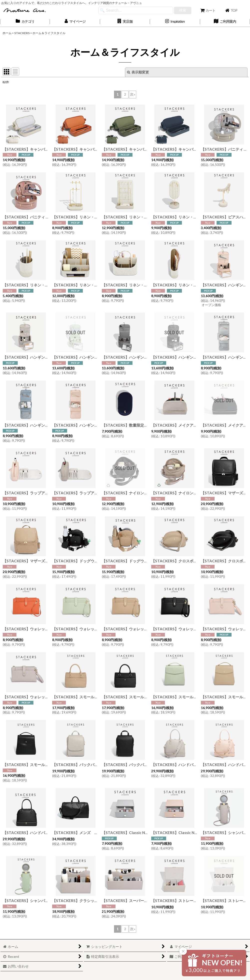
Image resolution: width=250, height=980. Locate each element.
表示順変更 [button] (138, 72)
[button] (125, 22)
